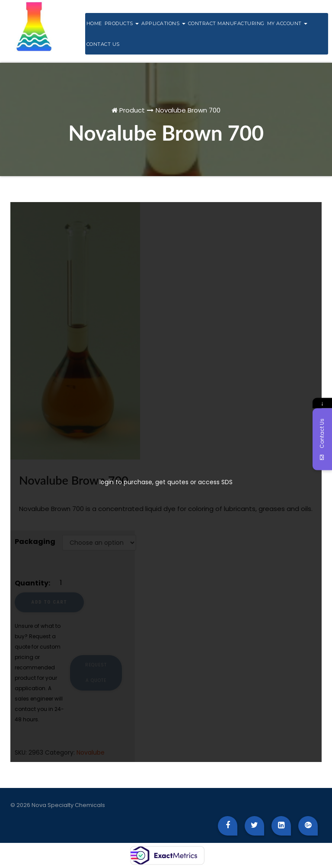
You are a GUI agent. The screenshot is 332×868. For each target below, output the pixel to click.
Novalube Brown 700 (188, 110)
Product (132, 110)
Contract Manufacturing (226, 23)
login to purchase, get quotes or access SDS (166, 482)
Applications (163, 23)
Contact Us (103, 44)
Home (94, 23)
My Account (287, 23)
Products (122, 23)
